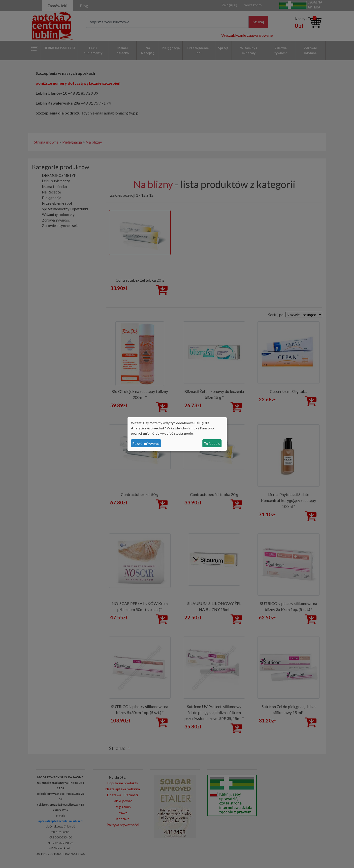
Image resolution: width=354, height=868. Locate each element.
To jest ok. (212, 443)
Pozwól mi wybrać (146, 443)
